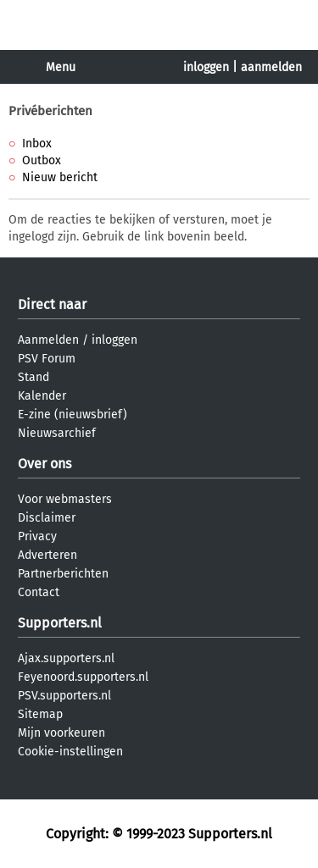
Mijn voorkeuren (61, 733)
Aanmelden (48, 340)
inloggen (206, 67)
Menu (61, 67)
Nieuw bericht (60, 177)
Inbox (37, 144)
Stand (33, 377)
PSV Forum (47, 359)
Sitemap (40, 714)
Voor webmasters (65, 499)
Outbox (42, 160)
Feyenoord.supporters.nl (83, 677)
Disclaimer (47, 518)
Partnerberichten (63, 574)
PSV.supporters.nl (64, 696)
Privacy (37, 536)
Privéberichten (50, 111)
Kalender (42, 396)
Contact (39, 592)
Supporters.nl (60, 623)
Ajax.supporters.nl (66, 658)
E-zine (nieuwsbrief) (73, 415)
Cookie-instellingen (70, 752)
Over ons (45, 464)
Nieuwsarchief (57, 433)
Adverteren (47, 555)
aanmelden (271, 67)
